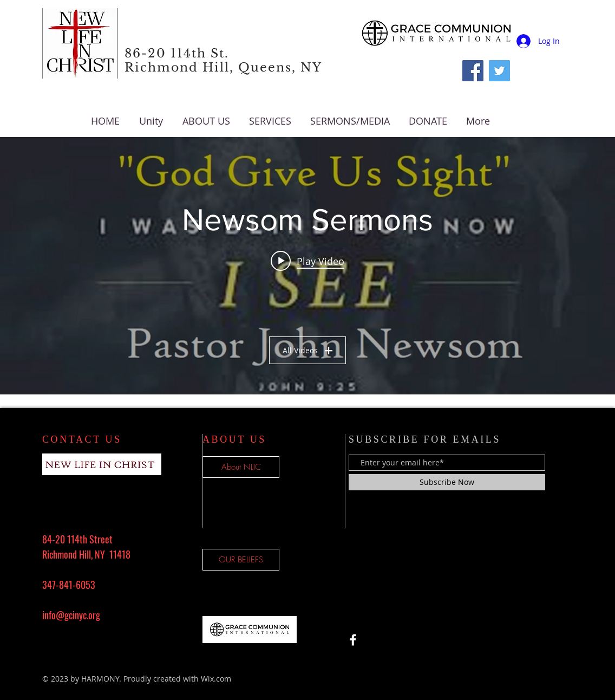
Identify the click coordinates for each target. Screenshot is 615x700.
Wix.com (216, 679)
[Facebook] (473, 71)
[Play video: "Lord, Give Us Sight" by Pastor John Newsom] (307, 261)
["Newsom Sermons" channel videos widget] (307, 266)
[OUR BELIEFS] (241, 560)
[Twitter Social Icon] (499, 71)
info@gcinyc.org (71, 615)
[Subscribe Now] (447, 482)
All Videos (307, 350)
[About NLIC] (241, 467)
